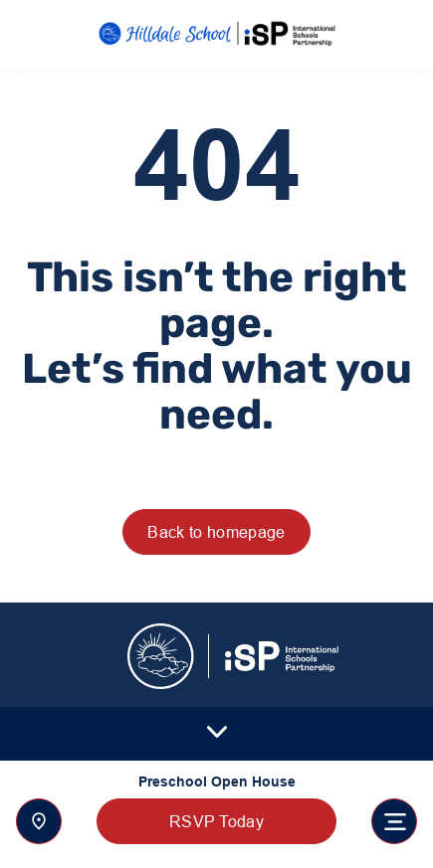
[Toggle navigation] (394, 821)
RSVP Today (216, 821)
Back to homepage (216, 532)
